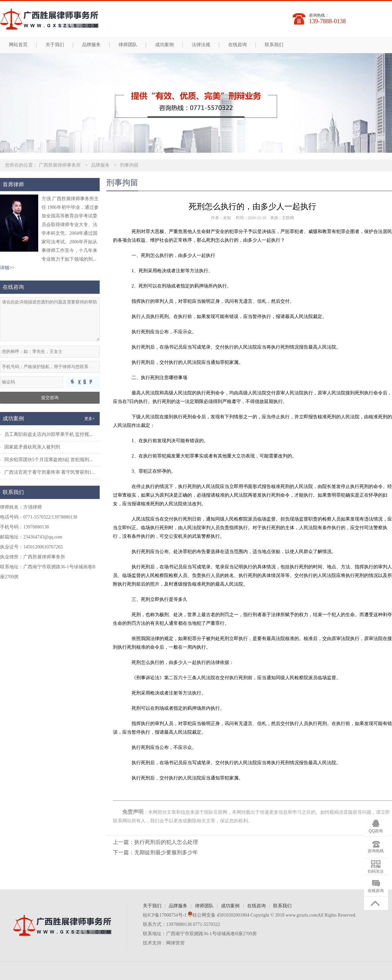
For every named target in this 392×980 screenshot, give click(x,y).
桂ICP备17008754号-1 (165, 915)
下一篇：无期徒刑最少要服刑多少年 (155, 852)
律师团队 (128, 45)
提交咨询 (50, 398)
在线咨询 (238, 45)
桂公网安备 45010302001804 (218, 915)
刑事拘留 (129, 165)
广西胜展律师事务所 (60, 165)
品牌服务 (91, 45)
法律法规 (201, 45)
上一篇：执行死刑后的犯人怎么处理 (155, 842)
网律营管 (175, 943)
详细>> (7, 268)
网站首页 (18, 45)
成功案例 (164, 45)
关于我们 (55, 45)
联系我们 (274, 45)
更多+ (90, 419)
